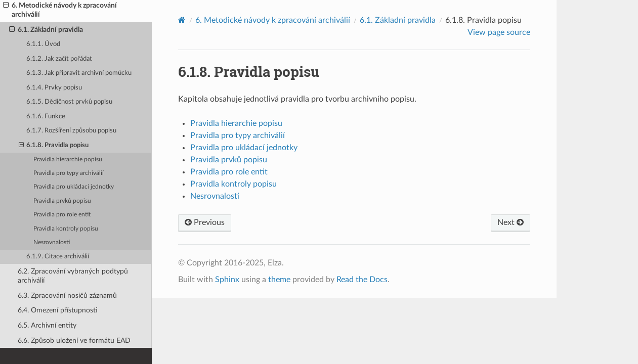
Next (511, 222)
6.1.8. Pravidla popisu (54, 146)
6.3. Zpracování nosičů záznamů (67, 295)
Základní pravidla (398, 20)
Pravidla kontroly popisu (66, 229)
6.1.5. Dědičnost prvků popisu (69, 102)
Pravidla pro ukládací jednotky (74, 187)
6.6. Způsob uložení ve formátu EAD (74, 340)
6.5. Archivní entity (47, 325)
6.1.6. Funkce (46, 117)
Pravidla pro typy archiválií (69, 173)
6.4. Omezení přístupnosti (58, 310)
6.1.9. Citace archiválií (58, 257)
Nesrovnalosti (52, 242)
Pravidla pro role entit (62, 215)
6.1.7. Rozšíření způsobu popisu (71, 131)
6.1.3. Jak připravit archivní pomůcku (79, 73)
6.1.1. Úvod (43, 44)
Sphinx (227, 280)
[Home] (182, 20)
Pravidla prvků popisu (62, 201)
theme (279, 280)
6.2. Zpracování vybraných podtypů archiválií (73, 276)
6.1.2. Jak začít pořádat (59, 59)
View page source (499, 32)
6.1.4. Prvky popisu (54, 88)
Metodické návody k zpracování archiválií (273, 20)
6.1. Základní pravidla (46, 30)
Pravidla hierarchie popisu (68, 160)
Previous (205, 222)
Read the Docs (362, 280)
